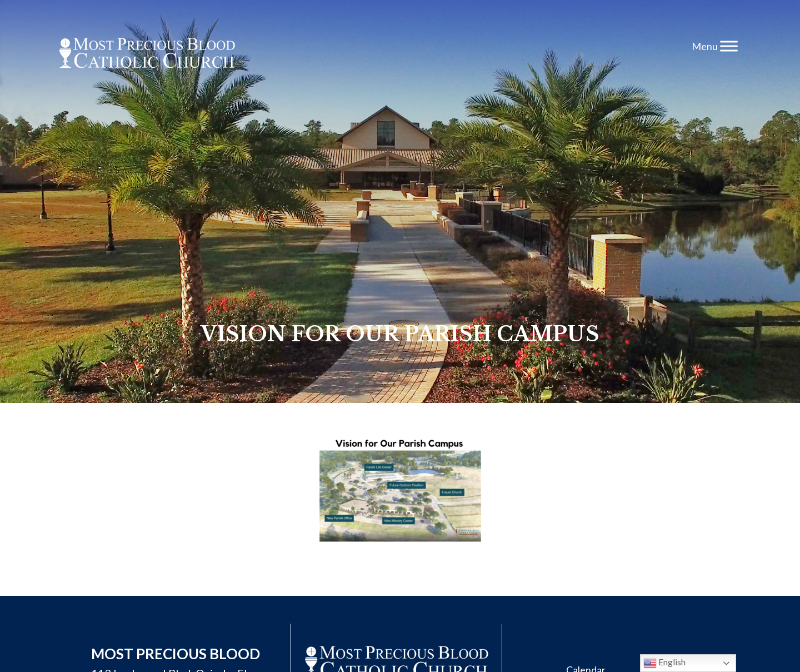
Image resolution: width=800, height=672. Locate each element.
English (664, 663)
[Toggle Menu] (729, 46)
